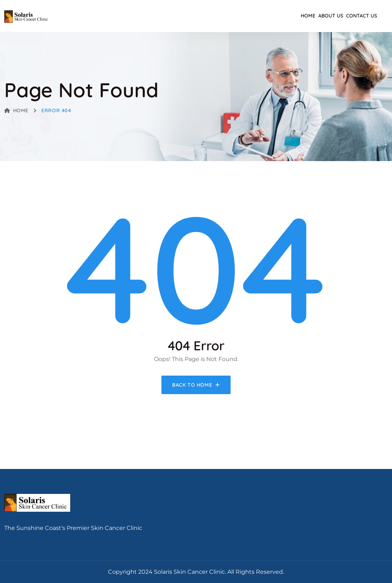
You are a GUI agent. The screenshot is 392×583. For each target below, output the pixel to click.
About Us (331, 16)
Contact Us (362, 16)
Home (308, 16)
